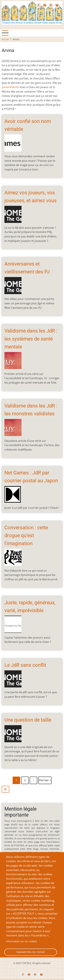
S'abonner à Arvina (32, 789)
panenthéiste (10, 87)
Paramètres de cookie (31, 952)
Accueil (5, 39)
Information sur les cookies (22, 941)
